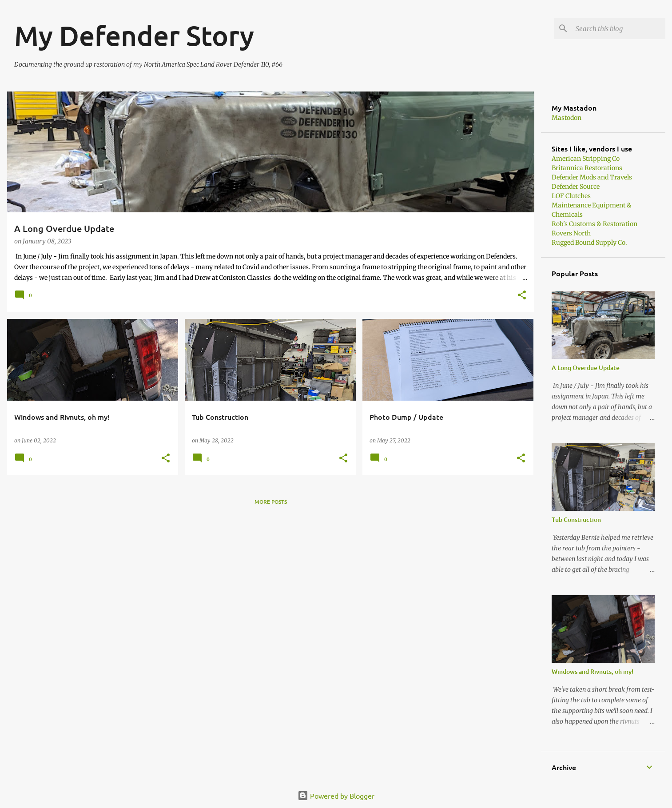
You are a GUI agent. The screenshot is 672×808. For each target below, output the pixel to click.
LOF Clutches (571, 196)
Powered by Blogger (336, 796)
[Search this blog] (619, 28)
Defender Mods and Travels (592, 177)
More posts (271, 502)
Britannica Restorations (587, 168)
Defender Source (576, 187)
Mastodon (567, 118)
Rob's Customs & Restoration (594, 224)
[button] (522, 296)
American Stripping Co (586, 159)
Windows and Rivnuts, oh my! (592, 671)
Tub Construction (576, 519)
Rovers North (571, 233)
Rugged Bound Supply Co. (589, 243)
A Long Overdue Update (586, 368)
